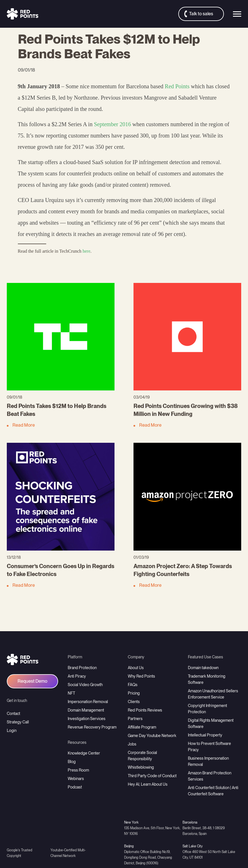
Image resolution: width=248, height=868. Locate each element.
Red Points (177, 86)
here (86, 251)
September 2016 (112, 124)
